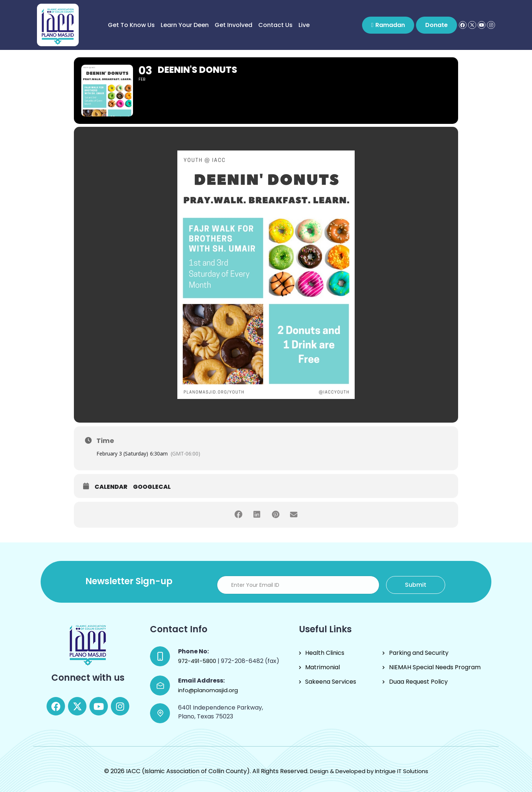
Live (304, 25)
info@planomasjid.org (208, 690)
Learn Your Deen (185, 25)
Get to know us (131, 25)
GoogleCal (152, 487)
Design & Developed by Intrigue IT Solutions (369, 771)
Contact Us (275, 25)
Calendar (111, 487)
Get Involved (233, 25)
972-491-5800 (198, 661)
